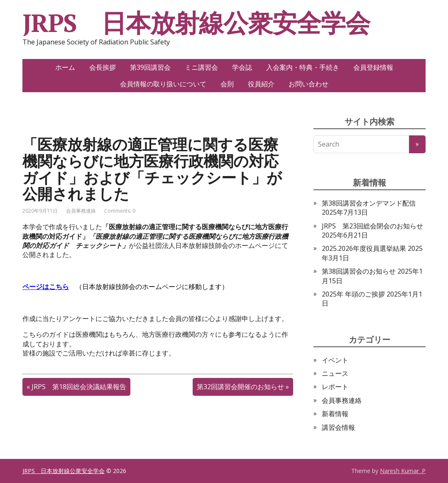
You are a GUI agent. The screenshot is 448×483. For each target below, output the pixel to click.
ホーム (65, 67)
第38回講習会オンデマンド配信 (369, 203)
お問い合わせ (308, 84)
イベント (335, 360)
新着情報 (335, 414)
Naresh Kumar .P (403, 471)
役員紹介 (261, 84)
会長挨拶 (103, 67)
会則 (227, 84)
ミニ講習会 (201, 67)
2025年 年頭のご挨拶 (353, 294)
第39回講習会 (150, 67)
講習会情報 (338, 427)
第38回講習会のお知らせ (359, 271)
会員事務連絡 (81, 211)
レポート (335, 387)
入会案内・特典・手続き (303, 67)
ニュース (335, 373)
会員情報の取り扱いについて (163, 84)
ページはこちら (46, 287)
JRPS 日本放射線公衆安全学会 (196, 23)
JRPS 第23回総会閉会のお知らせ (372, 226)
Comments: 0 (120, 211)
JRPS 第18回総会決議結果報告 (79, 387)
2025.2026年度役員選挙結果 (364, 248)
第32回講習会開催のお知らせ (240, 387)
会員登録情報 (373, 67)
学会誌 (242, 67)
